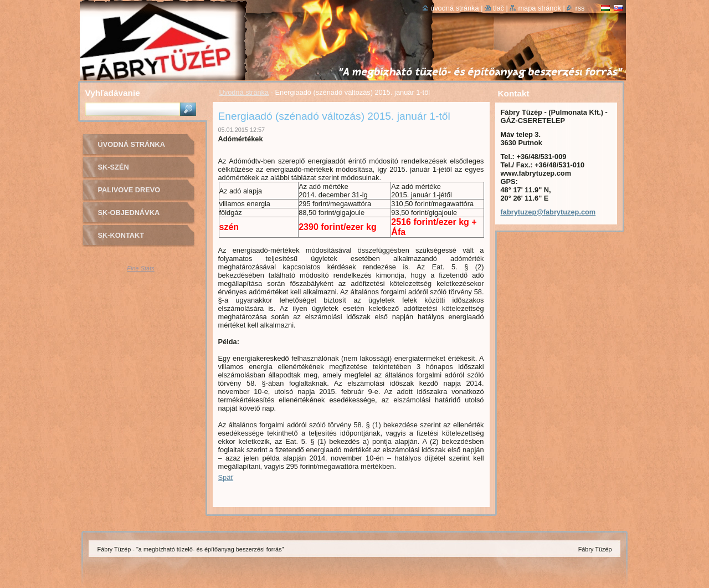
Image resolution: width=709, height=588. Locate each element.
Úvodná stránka (244, 92)
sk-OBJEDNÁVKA (129, 213)
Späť (226, 477)
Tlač (499, 8)
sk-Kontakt (121, 235)
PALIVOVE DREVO (129, 190)
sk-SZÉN (114, 167)
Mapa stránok (540, 8)
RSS (580, 8)
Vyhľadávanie (113, 93)
